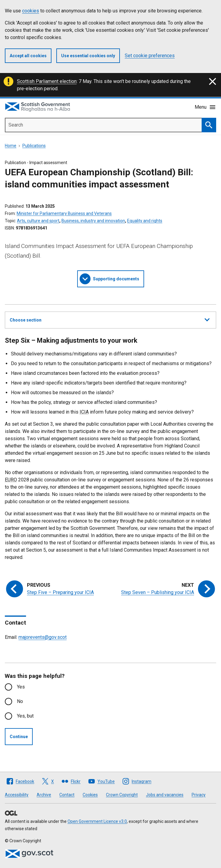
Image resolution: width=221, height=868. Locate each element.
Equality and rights (145, 221)
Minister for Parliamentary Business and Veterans (64, 213)
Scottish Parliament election (47, 81)
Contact (67, 795)
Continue (19, 737)
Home (11, 146)
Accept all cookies (28, 56)
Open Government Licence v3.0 (97, 821)
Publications (34, 146)
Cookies (90, 795)
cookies (31, 11)
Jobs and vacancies (165, 795)
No (20, 701)
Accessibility (17, 795)
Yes (21, 687)
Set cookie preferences (150, 56)
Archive (44, 795)
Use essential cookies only (88, 56)
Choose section (110, 319)
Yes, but (25, 716)
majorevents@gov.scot (43, 637)
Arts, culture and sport (38, 221)
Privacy (199, 795)
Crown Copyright (122, 795)
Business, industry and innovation (93, 221)
